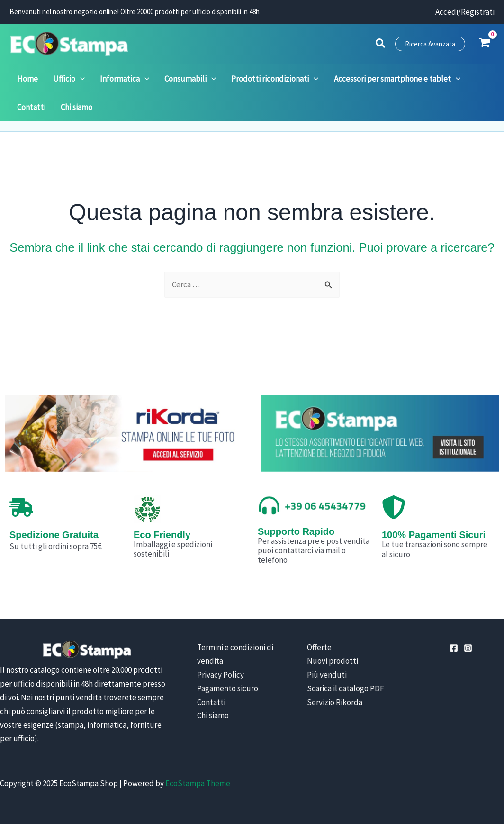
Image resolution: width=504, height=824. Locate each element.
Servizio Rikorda (335, 702)
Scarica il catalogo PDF (346, 688)
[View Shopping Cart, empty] (485, 44)
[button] (381, 45)
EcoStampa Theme (198, 783)
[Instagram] (468, 648)
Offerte (319, 647)
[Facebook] (454, 648)
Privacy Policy (220, 675)
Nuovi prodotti (333, 661)
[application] (74, 79)
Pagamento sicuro (228, 688)
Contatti (211, 702)
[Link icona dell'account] (465, 12)
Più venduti (327, 675)
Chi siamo (213, 715)
